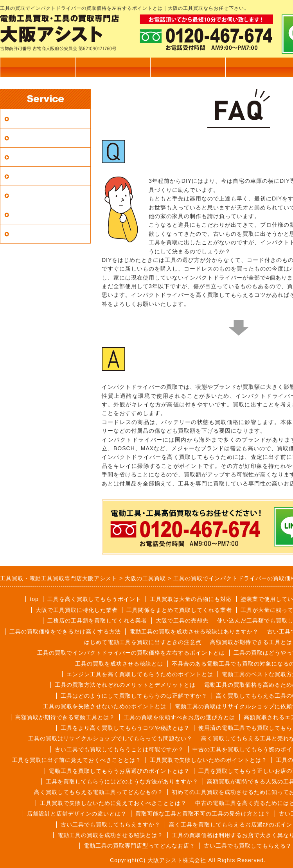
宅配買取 (23, 138)
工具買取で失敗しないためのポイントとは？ (209, 760)
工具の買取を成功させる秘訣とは (119, 664)
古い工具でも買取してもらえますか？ (111, 825)
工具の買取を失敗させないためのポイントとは (105, 706)
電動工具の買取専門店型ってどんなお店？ (139, 846)
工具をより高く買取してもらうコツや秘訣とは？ (125, 728)
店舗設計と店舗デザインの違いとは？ (77, 814)
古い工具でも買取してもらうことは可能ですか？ (119, 749)
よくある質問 (30, 195)
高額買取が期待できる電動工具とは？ (65, 717)
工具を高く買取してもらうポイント (94, 599)
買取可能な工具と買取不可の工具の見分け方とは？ (203, 814)
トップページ (38, 67)
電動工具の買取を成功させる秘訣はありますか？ (194, 632)
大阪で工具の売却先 (182, 621)
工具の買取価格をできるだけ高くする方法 (65, 632)
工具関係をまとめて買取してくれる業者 (179, 610)
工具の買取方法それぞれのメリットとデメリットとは (125, 685)
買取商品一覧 (113, 67)
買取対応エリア (33, 118)
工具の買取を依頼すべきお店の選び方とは (179, 717)
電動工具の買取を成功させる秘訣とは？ (110, 835)
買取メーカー (30, 214)
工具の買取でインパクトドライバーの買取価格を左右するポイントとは (131, 653)
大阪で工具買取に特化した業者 (77, 610)
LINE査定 (25, 234)
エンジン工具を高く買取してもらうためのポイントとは (140, 674)
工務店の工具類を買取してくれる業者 (97, 621)
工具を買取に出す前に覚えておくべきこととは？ (77, 760)
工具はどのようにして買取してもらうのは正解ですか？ (134, 696)
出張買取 (188, 67)
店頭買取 (23, 157)
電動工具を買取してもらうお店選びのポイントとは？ (119, 771)
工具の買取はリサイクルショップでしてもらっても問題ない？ (110, 738)
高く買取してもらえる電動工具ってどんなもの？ (99, 792)
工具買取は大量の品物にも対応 (191, 599)
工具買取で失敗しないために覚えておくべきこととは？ (113, 803)
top (34, 599)
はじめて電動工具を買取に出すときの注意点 (143, 642)
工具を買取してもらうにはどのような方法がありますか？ (122, 781)
